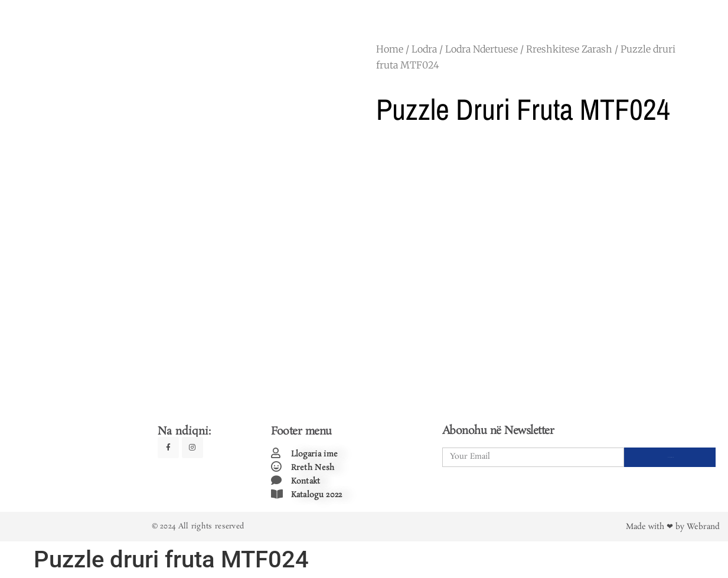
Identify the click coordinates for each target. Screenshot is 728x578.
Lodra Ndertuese (481, 49)
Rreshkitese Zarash (569, 49)
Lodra (424, 49)
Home (390, 49)
